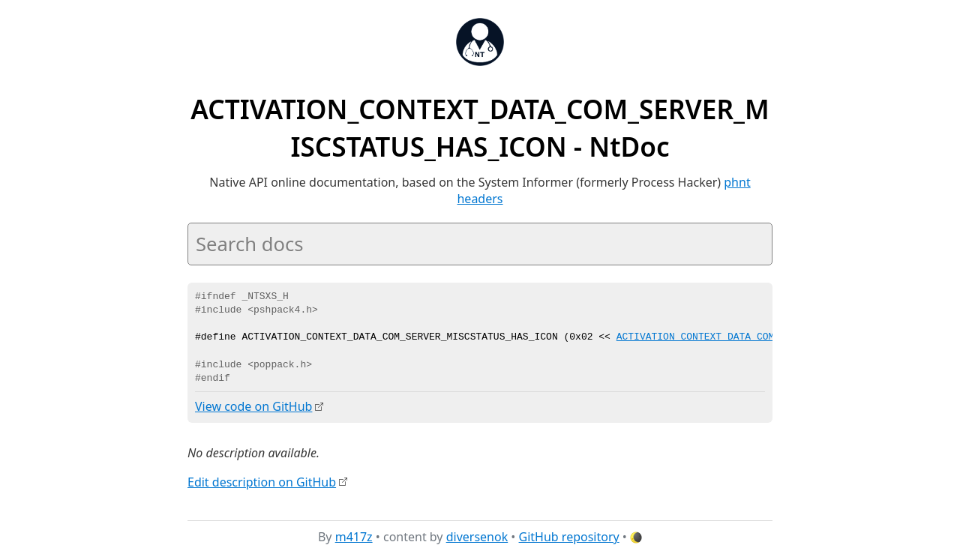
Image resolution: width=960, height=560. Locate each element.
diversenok (477, 537)
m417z (354, 537)
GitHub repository (569, 537)
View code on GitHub (253, 406)
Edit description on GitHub (262, 481)
